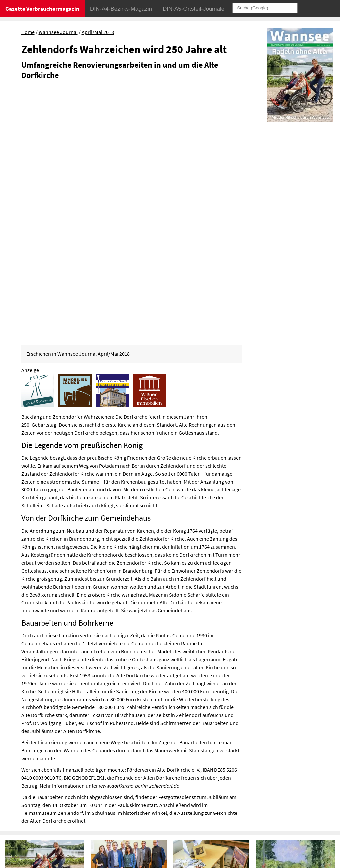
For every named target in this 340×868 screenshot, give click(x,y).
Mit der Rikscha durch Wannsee (44, 649)
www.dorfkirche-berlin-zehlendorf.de (139, 538)
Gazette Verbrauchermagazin (42, 9)
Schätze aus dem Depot (203, 649)
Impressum (240, 791)
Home (28, 32)
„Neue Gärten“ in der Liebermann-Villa (282, 653)
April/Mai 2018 (98, 32)
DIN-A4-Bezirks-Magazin (121, 9)
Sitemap (236, 800)
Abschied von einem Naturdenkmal (30, 745)
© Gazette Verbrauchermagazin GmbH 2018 (275, 810)
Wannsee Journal (58, 32)
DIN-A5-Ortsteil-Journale (194, 9)
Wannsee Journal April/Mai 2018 (94, 106)
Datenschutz (270, 791)
